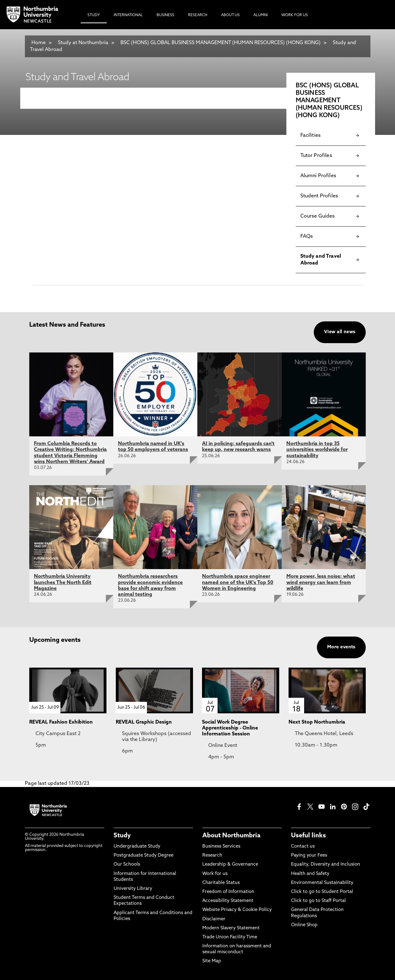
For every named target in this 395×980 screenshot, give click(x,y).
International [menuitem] (128, 15)
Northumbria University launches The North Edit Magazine (63, 582)
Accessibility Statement (228, 901)
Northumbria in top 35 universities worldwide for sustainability (317, 450)
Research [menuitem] (198, 15)
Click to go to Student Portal (322, 892)
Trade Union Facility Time (230, 937)
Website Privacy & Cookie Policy (237, 910)
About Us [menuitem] (230, 15)
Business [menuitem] (165, 15)
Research (212, 856)
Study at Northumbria (83, 43)
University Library (133, 889)
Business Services (221, 847)
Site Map (212, 961)
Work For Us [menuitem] (295, 15)
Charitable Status (221, 883)
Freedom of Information (228, 892)
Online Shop (304, 925)
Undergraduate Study (137, 847)
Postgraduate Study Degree (143, 856)
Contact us (303, 847)
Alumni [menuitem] (261, 15)
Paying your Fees (309, 856)
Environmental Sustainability (322, 883)
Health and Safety (310, 874)
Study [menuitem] (94, 15)
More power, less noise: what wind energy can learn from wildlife (321, 582)
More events (341, 647)
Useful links (308, 836)
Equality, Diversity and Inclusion (326, 865)
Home (39, 43)
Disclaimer (214, 919)
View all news (340, 332)
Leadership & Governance (230, 865)
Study (122, 836)
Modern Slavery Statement (231, 928)
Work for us (215, 874)
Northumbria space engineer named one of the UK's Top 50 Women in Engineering (238, 582)
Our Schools (127, 865)
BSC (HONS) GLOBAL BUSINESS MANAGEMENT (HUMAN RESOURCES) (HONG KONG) (221, 43)
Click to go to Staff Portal (318, 901)
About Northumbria (231, 836)
